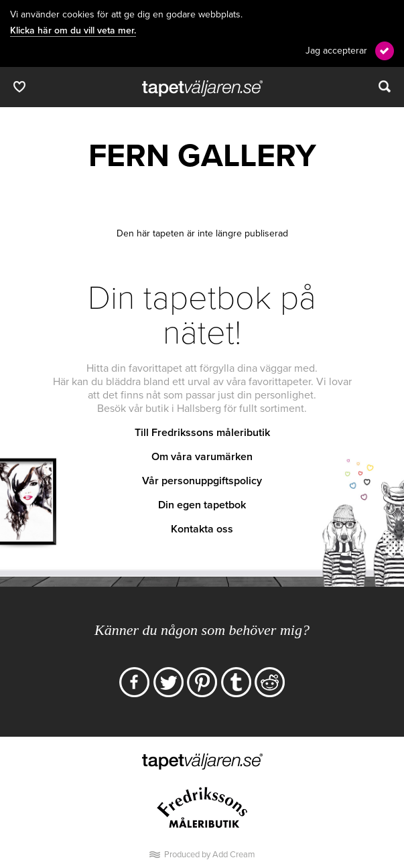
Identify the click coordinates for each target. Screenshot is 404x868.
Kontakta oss (202, 529)
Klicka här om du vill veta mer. (73, 31)
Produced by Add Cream (210, 855)
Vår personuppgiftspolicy (202, 481)
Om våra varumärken (202, 457)
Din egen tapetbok (202, 505)
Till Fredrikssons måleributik (202, 433)
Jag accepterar (336, 51)
